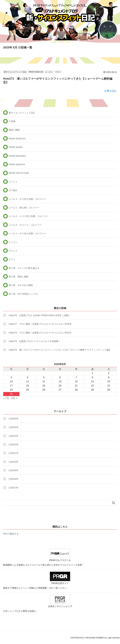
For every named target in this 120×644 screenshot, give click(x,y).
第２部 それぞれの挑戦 (21, 285)
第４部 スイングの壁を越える (24, 268)
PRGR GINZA (16, 147)
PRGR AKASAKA (17, 156)
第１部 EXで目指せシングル (23, 294)
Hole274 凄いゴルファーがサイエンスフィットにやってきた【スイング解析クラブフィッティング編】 (60, 350)
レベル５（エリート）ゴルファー (25, 225)
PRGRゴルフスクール (60, 555)
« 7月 (6, 398)
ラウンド (13, 251)
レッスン (49, 72)
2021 (13, 453)
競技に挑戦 (14, 130)
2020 (13, 462)
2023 (13, 436)
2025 (13, 419)
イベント (13, 182)
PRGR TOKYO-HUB (19, 173)
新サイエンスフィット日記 (15, 72)
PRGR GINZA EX (36, 72)
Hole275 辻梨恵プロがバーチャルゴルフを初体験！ (35, 341)
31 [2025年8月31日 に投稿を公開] (11, 394)
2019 (13, 470)
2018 (13, 479)
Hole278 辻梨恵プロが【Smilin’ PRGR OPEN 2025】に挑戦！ (40, 315)
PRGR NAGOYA (17, 164)
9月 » (14, 398)
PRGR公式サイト (60, 578)
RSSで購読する (11, 534)
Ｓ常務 (12, 121)
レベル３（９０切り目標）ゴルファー (27, 199)
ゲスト (58, 72)
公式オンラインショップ (60, 601)
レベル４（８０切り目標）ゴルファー (27, 233)
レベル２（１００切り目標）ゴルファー (28, 216)
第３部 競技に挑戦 (19, 277)
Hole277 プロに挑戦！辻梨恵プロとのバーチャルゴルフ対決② (40, 324)
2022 (13, 444)
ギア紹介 (13, 190)
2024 (13, 427)
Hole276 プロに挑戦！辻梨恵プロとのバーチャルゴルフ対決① (40, 333)
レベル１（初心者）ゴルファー (24, 208)
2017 (13, 488)
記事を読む (111, 91)
